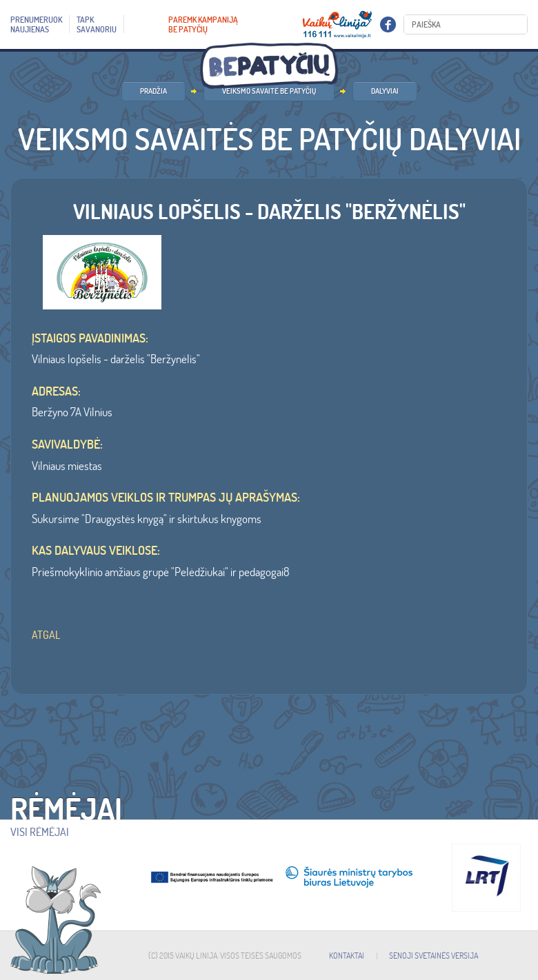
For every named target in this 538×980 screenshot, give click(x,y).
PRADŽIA (153, 91)
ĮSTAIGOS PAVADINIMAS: (90, 338)
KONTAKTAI (347, 956)
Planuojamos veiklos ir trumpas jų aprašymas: (166, 498)
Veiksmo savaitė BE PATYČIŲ (269, 91)
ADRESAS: (56, 391)
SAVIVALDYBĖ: (67, 445)
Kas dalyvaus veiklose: (96, 551)
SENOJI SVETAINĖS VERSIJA (434, 956)
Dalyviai (385, 91)
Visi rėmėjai (40, 832)
